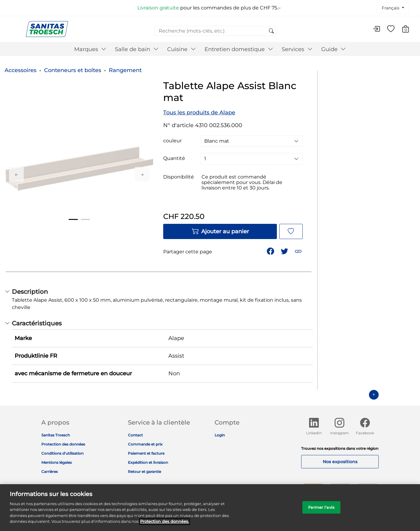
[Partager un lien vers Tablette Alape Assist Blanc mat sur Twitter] (285, 251)
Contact (135, 435)
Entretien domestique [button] (239, 49)
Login (220, 435)
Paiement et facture (146, 453)
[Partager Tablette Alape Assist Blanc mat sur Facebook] (271, 251)
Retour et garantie (145, 472)
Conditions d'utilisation (62, 453)
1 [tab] (73, 219)
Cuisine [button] (182, 49)
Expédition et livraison (148, 462)
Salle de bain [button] (137, 49)
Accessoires (21, 70)
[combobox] (215, 31)
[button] (299, 251)
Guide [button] (334, 49)
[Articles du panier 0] (409, 30)
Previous (16, 174)
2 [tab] (85, 219)
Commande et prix (145, 444)
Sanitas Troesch (56, 435)
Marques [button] (90, 49)
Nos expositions (340, 462)
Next (142, 174)
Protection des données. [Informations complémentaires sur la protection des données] (165, 525)
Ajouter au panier (220, 231)
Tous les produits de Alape (199, 113)
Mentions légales (57, 462)
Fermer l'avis (321, 511)
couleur (172, 141)
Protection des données (63, 444)
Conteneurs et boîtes (73, 70)
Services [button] (297, 49)
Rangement (125, 70)
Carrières (50, 472)
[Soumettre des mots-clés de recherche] (271, 31)
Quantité (174, 158)
